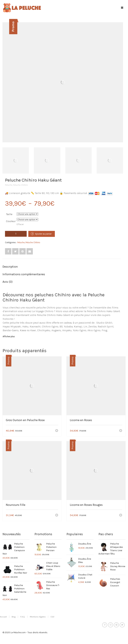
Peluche (9, 185)
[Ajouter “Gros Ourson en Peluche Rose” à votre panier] (57, 431)
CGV (52, 617)
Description (10, 267)
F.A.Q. (23, 617)
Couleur (11, 221)
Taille (9, 214)
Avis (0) (7, 282)
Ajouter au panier (43, 234)
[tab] (61, 267)
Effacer (20, 224)
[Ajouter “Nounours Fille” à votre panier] (57, 515)
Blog (14, 617)
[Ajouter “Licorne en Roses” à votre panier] (121, 431)
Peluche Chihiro (20, 185)
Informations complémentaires (24, 274)
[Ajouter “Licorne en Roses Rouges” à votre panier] (121, 515)
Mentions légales (38, 617)
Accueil (3, 617)
